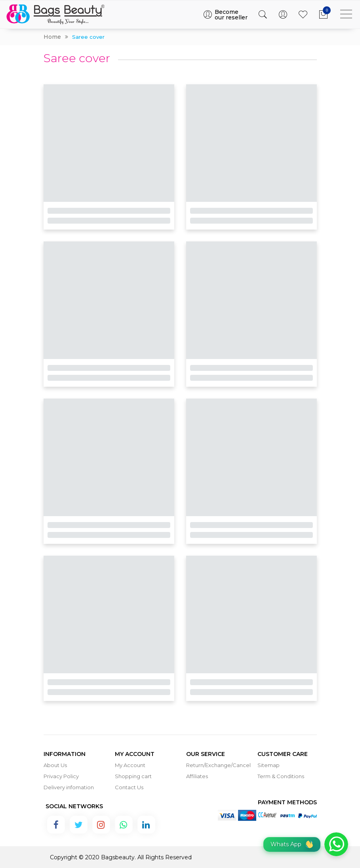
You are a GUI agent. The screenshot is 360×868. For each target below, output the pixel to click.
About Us (55, 765)
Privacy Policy (61, 776)
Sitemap (269, 765)
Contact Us (129, 787)
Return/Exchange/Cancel (218, 765)
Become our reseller (225, 15)
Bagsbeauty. (118, 857)
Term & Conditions (281, 776)
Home (52, 37)
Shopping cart (133, 776)
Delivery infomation (69, 787)
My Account (130, 765)
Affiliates (197, 776)
